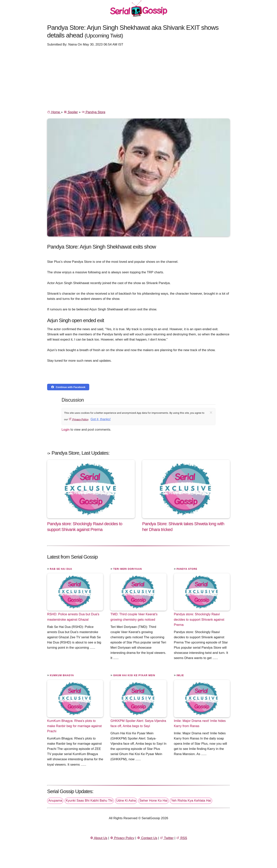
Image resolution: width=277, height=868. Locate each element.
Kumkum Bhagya (62, 675)
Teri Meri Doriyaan (127, 569)
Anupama (55, 800)
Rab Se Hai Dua (61, 569)
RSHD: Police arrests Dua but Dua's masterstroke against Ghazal (73, 617)
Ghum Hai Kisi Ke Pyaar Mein (134, 675)
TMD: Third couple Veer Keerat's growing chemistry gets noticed (134, 617)
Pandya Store (93, 112)
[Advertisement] (138, 78)
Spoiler (71, 112)
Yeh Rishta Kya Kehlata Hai (191, 800)
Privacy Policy (78, 419)
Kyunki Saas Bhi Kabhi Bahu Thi (89, 800)
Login (66, 429)
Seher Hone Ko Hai (154, 800)
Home (54, 112)
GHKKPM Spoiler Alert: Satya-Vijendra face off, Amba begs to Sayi (138, 723)
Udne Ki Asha (126, 800)
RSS (182, 838)
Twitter (167, 838)
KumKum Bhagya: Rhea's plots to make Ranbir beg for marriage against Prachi (74, 726)
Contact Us (147, 838)
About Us (99, 838)
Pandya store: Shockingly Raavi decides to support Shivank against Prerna (199, 619)
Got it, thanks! (101, 419)
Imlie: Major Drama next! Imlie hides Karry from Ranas (200, 723)
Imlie (180, 675)
